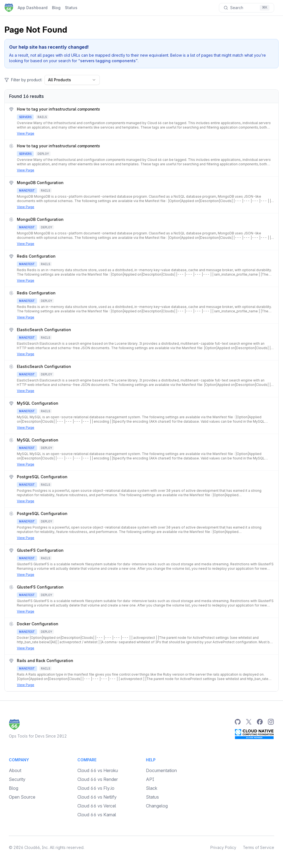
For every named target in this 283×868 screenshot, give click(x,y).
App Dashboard (33, 8)
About (15, 770)
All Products (72, 80)
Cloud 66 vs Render (98, 779)
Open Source (22, 797)
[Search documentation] (247, 8)
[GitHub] (238, 722)
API (150, 779)
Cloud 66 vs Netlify (97, 797)
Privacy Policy (223, 847)
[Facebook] (260, 722)
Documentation (161, 770)
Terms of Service (259, 847)
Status (71, 8)
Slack (152, 788)
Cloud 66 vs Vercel (97, 806)
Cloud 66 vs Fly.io (96, 788)
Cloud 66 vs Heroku (98, 770)
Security (17, 779)
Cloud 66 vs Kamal (97, 815)
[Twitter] (249, 722)
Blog (56, 8)
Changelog (157, 806)
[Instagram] (271, 722)
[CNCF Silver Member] (254, 734)
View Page (26, 133)
